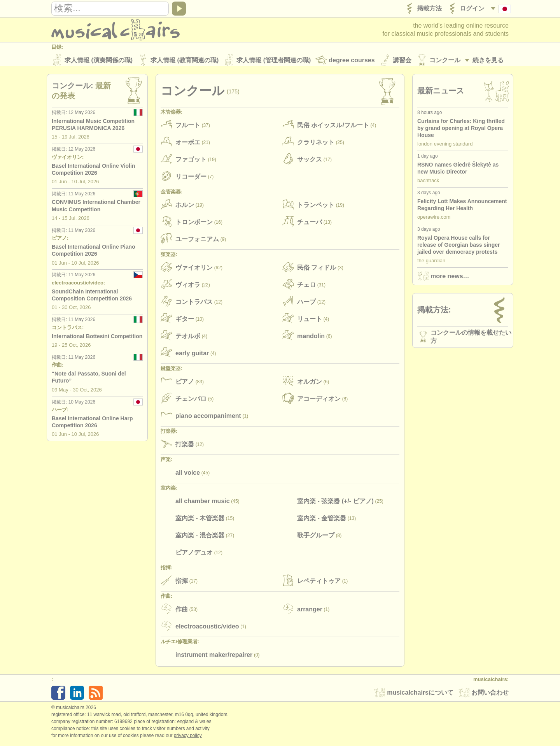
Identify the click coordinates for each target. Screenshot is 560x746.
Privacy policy (188, 738)
